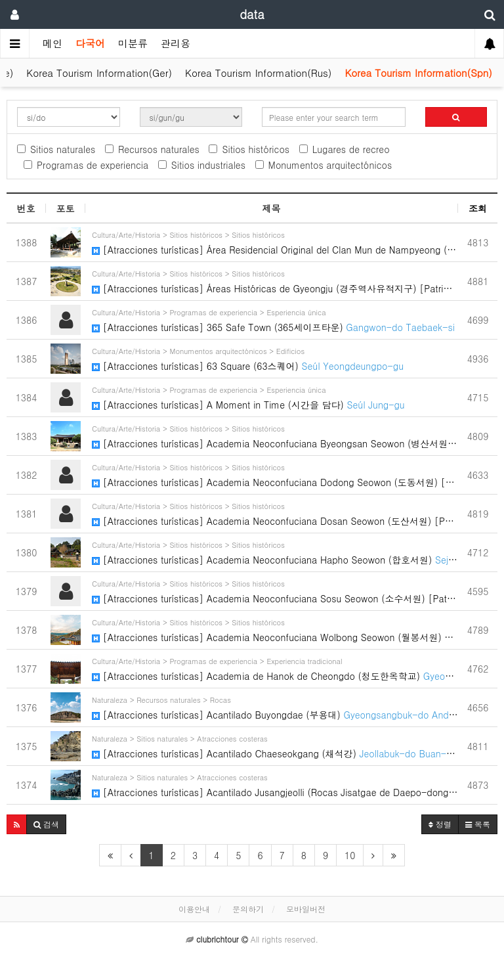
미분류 (133, 43)
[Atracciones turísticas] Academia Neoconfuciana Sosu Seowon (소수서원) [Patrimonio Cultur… (275, 591)
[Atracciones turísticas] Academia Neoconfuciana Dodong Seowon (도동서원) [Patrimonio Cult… (275, 475)
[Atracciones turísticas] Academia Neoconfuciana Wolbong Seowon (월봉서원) (275, 630)
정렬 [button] (440, 824)
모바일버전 (306, 909)
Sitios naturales (56, 149)
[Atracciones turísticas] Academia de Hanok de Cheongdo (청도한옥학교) (275, 668)
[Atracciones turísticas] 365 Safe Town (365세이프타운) (275, 320)
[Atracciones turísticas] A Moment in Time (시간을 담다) (275, 397)
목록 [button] (478, 824)
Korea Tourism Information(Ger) (99, 73)
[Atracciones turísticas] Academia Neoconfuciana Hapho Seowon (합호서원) (275, 552)
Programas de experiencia (86, 165)
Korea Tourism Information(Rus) (258, 73)
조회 (478, 208)
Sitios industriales (202, 165)
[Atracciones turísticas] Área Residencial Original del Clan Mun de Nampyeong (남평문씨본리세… (275, 242)
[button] (17, 824)
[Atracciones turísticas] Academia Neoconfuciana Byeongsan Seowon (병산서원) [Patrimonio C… (275, 436)
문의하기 (248, 909)
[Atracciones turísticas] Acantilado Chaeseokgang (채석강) (275, 746)
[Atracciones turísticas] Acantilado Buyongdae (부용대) (275, 707)
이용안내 (194, 909)
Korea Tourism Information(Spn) (418, 73)
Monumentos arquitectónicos (324, 165)
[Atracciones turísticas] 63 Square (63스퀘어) (275, 358)
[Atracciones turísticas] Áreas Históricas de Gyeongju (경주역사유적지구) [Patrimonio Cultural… (275, 281)
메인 (52, 43)
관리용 (176, 43)
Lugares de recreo (345, 149)
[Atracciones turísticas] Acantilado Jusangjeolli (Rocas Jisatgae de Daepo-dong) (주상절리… (275, 785)
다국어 (90, 43)
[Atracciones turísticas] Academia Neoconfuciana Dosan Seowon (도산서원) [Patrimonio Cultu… (275, 513)
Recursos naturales (152, 149)
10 (350, 855)
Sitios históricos (249, 149)
